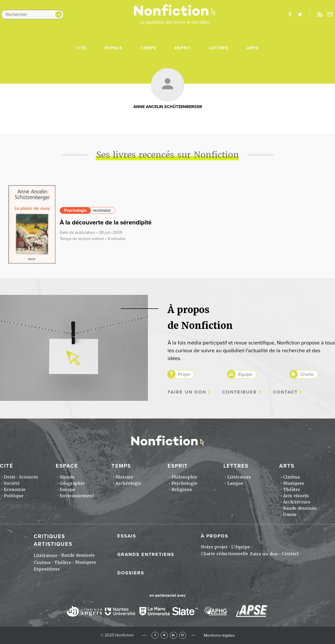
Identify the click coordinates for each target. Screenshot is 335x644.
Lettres (219, 48)
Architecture (297, 502)
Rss (320, 15)
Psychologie (75, 210)
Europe (67, 490)
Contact (285, 392)
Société (12, 483)
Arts (253, 48)
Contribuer (240, 392)
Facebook (155, 635)
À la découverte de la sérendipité (106, 223)
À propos (215, 536)
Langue (235, 483)
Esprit (183, 48)
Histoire (124, 477)
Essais (127, 536)
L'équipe (241, 547)
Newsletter (330, 15)
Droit (10, 477)
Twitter (164, 635)
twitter (300, 15)
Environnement (77, 496)
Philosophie (184, 477)
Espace (114, 48)
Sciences (29, 477)
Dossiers (131, 573)
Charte (307, 374)
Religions (182, 490)
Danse (290, 514)
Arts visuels (296, 496)
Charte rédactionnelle (224, 554)
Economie (15, 490)
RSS (173, 635)
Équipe (245, 374)
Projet (184, 374)
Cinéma (291, 477)
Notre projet (214, 547)
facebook (290, 15)
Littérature (239, 477)
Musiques (294, 483)
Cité (81, 48)
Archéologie (128, 483)
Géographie (72, 483)
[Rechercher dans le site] (32, 15)
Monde (67, 477)
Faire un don (187, 392)
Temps (148, 48)
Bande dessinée (300, 508)
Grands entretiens (146, 554)
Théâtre (292, 490)
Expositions (47, 569)
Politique (14, 496)
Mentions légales (219, 635)
